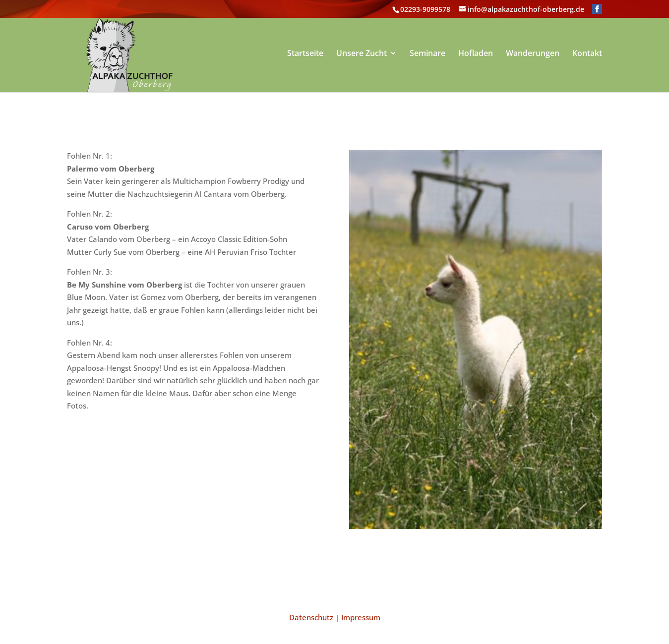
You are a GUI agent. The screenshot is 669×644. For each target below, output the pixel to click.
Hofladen (476, 55)
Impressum (361, 617)
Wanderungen (533, 55)
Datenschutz (311, 617)
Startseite (305, 55)
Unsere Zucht (362, 55)
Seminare (427, 55)
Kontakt (587, 55)
